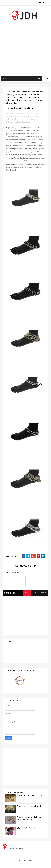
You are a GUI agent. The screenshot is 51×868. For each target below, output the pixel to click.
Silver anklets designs (23, 97)
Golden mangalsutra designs (31, 795)
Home (9, 92)
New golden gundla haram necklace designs (30, 818)
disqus (35, 593)
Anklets (16, 92)
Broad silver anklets (24, 95)
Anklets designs (28, 92)
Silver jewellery (29, 100)
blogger (27, 593)
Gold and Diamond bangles (30, 806)
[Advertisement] (26, 47)
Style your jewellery (26, 828)
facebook (43, 593)
